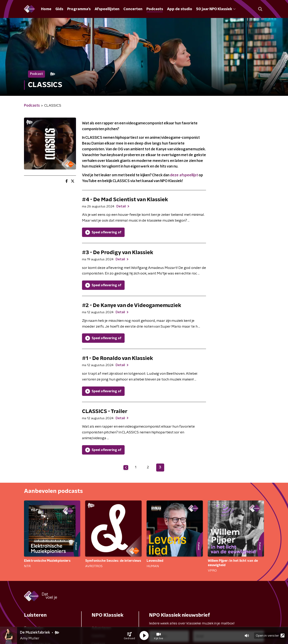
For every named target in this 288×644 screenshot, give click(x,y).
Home (46, 9)
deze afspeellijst (184, 175)
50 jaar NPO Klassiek (216, 9)
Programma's (79, 9)
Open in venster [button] (270, 636)
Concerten (133, 9)
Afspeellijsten (107, 9)
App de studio (180, 9)
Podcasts (155, 9)
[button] (129, 636)
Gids (59, 9)
